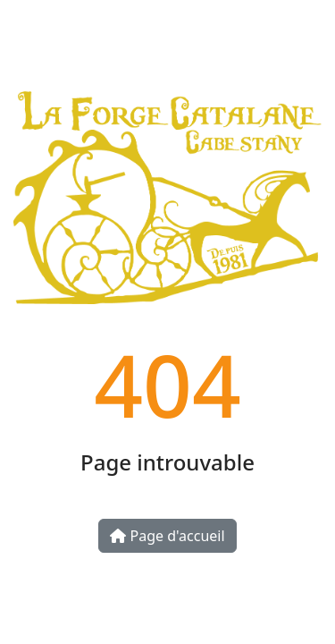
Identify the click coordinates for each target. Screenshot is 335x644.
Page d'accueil (167, 536)
